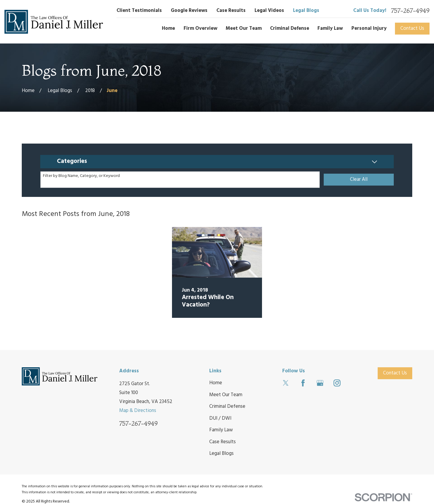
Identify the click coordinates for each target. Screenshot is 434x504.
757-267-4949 (410, 11)
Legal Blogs (306, 11)
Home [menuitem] (168, 28)
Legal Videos (269, 11)
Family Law (221, 430)
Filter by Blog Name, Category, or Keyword (81, 176)
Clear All (359, 179)
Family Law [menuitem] (330, 28)
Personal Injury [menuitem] (369, 28)
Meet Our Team (226, 395)
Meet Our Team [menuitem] (244, 28)
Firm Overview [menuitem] (200, 28)
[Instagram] (337, 383)
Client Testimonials (139, 11)
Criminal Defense (227, 406)
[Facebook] (303, 383)
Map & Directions (138, 411)
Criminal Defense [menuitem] (290, 28)
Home (216, 383)
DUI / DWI (220, 418)
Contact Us (412, 28)
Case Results (231, 11)
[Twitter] (286, 383)
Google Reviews (189, 11)
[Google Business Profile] (320, 383)
